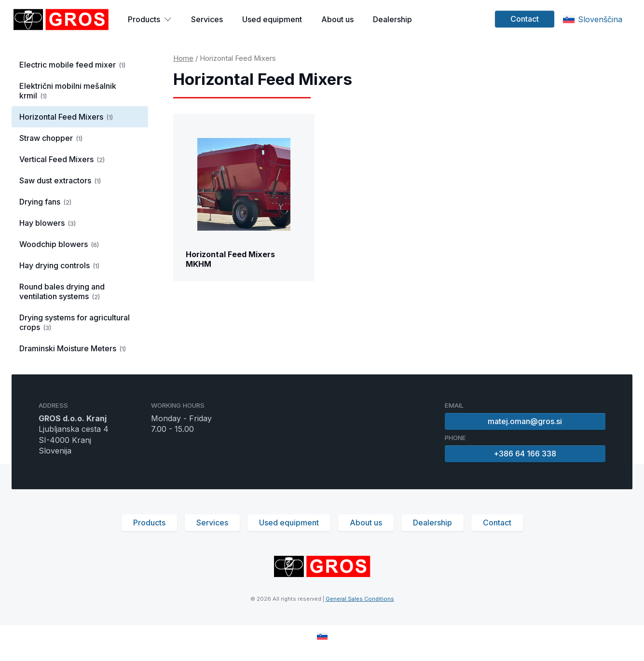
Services (207, 19)
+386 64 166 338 (525, 454)
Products (150, 19)
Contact (525, 19)
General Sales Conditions (360, 599)
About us (337, 19)
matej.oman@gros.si (525, 421)
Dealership (392, 19)
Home (183, 58)
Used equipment (272, 19)
